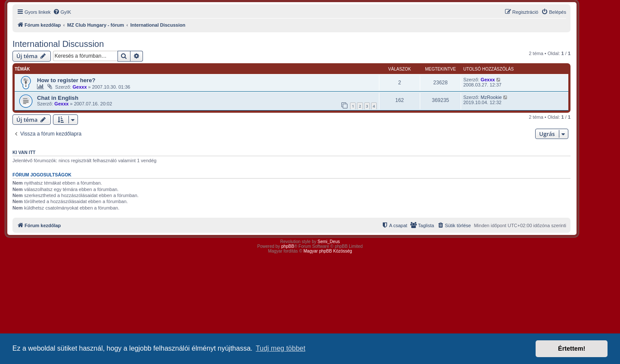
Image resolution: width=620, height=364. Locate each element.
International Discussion (58, 44)
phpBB (288, 246)
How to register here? (66, 80)
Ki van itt (24, 152)
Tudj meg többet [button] (281, 348)
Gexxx (79, 87)
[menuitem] (62, 12)
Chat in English (58, 98)
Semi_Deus (329, 242)
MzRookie (491, 97)
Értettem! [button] (572, 349)
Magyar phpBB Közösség (328, 251)
